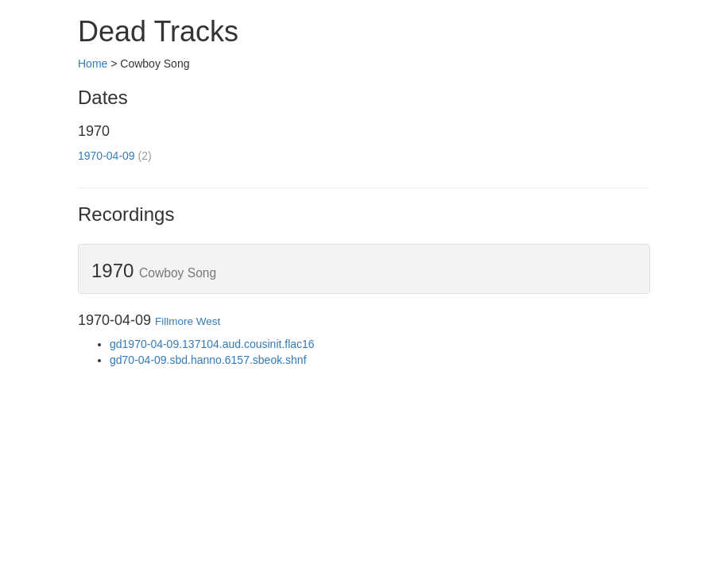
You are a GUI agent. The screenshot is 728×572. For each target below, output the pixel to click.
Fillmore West (188, 321)
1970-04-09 (106, 156)
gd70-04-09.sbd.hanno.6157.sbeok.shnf (208, 360)
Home (93, 64)
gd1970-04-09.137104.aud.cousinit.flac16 (212, 344)
